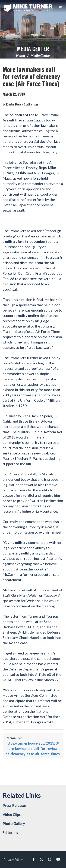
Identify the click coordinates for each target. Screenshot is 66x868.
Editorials (10, 833)
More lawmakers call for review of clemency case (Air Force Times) (31, 76)
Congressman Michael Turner (28, 8)
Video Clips (12, 814)
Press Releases (15, 805)
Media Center (33, 49)
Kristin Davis (14, 104)
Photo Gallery (14, 823)
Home (20, 56)
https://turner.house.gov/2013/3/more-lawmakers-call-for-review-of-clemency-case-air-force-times (33, 748)
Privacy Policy (13, 859)
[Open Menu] (60, 8)
